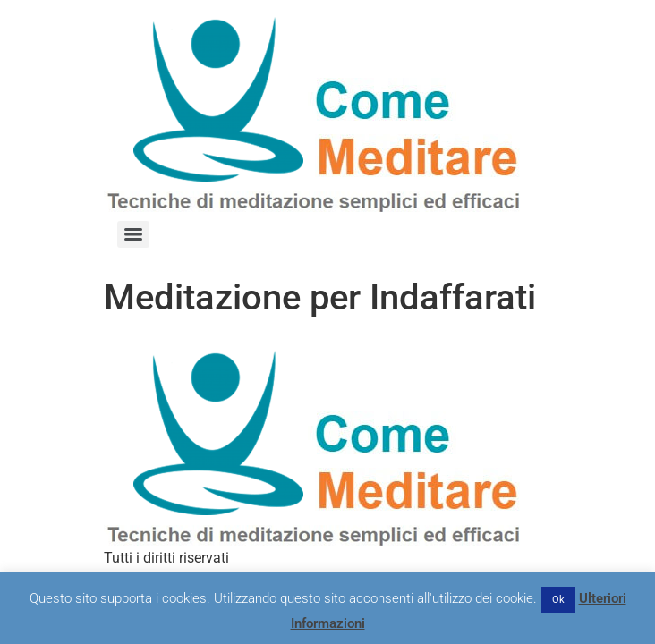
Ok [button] (558, 600)
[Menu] (133, 234)
